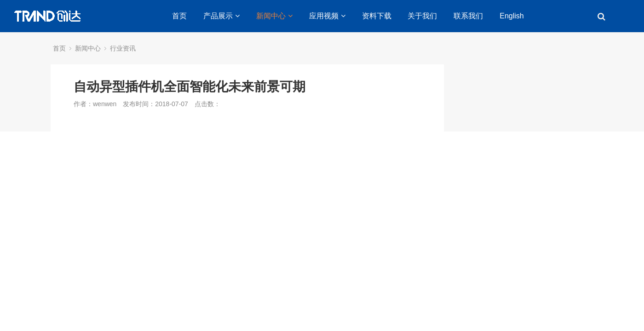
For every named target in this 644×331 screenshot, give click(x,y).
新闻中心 (274, 16)
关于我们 (422, 16)
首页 (179, 16)
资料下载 (377, 16)
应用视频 (327, 16)
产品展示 (221, 16)
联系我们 (468, 16)
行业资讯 (123, 48)
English (512, 16)
